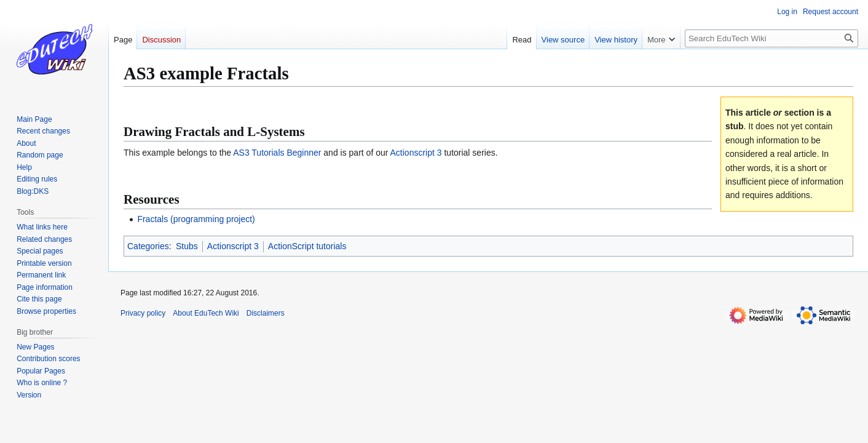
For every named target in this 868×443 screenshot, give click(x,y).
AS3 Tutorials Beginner (277, 153)
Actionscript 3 (416, 153)
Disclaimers (266, 313)
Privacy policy (143, 313)
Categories (148, 246)
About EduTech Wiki (206, 313)
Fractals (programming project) (196, 219)
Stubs (187, 246)
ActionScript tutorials (307, 246)
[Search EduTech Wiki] (771, 38)
